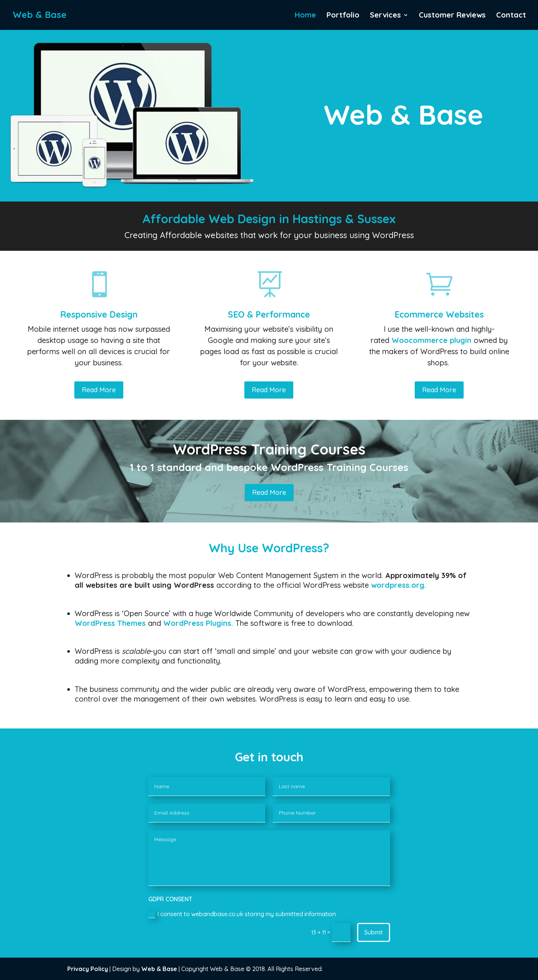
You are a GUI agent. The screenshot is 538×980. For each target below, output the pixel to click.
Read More (99, 390)
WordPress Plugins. (198, 623)
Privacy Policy (88, 969)
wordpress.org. (399, 585)
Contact (511, 16)
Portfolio (343, 16)
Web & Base (159, 969)
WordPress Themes (110, 623)
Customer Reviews (452, 16)
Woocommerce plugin (432, 340)
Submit (374, 932)
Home (305, 16)
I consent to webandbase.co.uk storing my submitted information (242, 914)
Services (385, 16)
